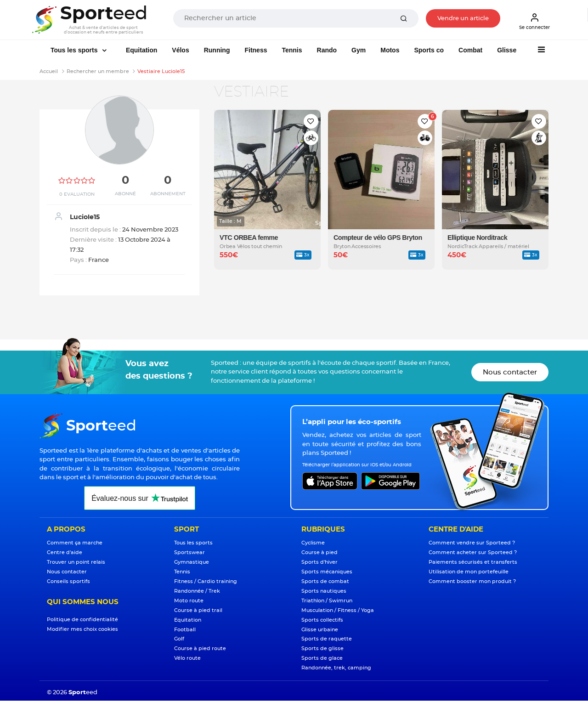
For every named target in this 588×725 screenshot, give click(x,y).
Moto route (189, 601)
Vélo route (187, 658)
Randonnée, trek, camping (336, 668)
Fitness (256, 50)
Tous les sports (75, 50)
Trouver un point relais (76, 562)
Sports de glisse (322, 649)
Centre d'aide (65, 552)
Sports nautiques (324, 591)
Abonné (125, 194)
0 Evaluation (77, 194)
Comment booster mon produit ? (472, 581)
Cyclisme (313, 543)
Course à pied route (200, 649)
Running (217, 50)
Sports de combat (325, 581)
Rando (327, 50)
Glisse (507, 50)
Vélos (180, 50)
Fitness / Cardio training (206, 581)
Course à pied (319, 552)
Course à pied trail (198, 610)
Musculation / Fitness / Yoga (338, 610)
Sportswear (189, 552)
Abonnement (168, 194)
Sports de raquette (327, 639)
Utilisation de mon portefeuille (469, 572)
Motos (390, 50)
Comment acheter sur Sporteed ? (473, 552)
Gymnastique (192, 562)
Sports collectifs (322, 620)
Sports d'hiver (319, 562)
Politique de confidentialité (82, 620)
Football (185, 630)
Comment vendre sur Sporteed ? (472, 543)
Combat (470, 50)
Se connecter (534, 21)
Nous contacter (510, 372)
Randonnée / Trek (197, 591)
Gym (359, 50)
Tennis (292, 50)
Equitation (141, 50)
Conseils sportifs (68, 581)
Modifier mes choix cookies (82, 629)
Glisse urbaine (320, 630)
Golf (179, 639)
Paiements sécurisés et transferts (473, 562)
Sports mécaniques (327, 572)
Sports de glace (322, 658)
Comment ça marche (75, 543)
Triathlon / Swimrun (327, 601)
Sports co (429, 50)
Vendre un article (463, 19)
